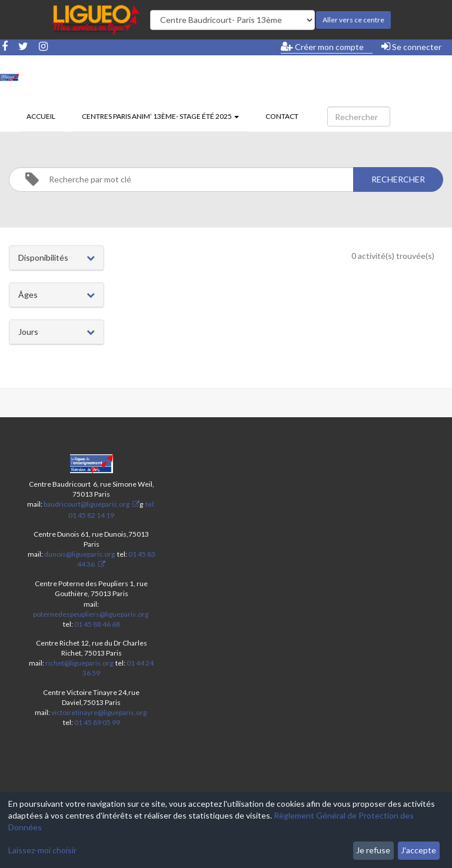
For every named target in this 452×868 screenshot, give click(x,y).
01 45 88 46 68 (97, 624)
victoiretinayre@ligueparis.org (99, 712)
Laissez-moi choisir (42, 850)
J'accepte (418, 850)
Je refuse (373, 850)
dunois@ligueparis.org (79, 554)
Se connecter (411, 46)
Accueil (41, 116)
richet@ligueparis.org (79, 663)
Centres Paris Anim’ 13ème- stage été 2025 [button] (160, 116)
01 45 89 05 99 (97, 722)
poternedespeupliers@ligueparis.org (91, 614)
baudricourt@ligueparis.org (87, 504)
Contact (282, 116)
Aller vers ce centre (353, 20)
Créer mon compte (322, 46)
